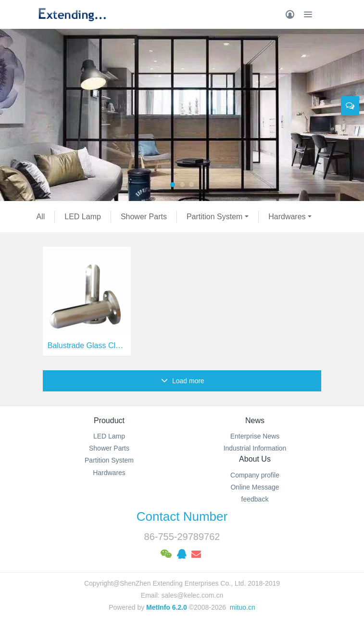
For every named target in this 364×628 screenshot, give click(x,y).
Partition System (214, 217)
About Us (255, 459)
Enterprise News (255, 436)
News (255, 421)
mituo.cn (243, 607)
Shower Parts (144, 217)
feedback (255, 499)
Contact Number (182, 516)
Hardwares (287, 217)
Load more (183, 381)
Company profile (255, 475)
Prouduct (109, 421)
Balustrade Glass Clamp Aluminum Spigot (87, 345)
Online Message (255, 487)
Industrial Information (255, 448)
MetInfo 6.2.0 (167, 607)
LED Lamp (83, 217)
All (41, 217)
